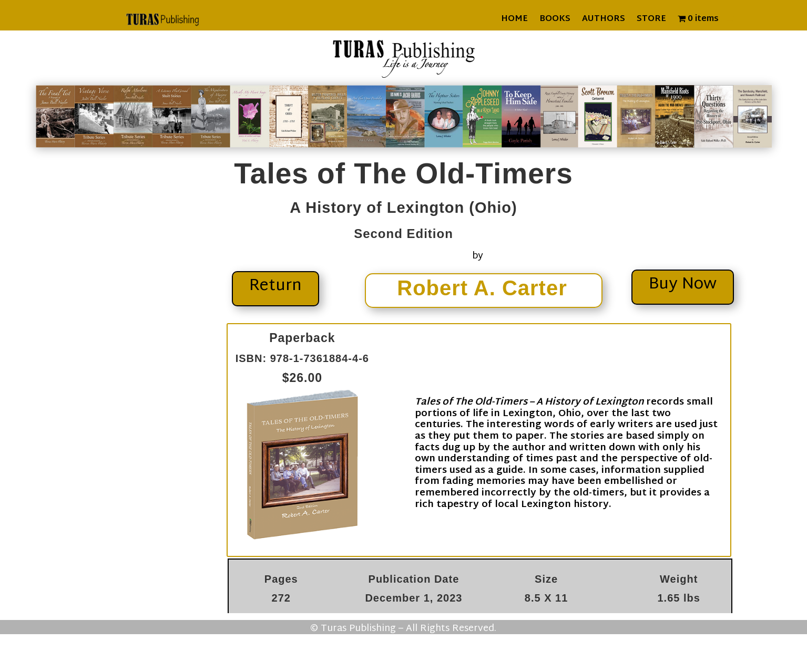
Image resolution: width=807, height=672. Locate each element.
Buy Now (683, 285)
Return (275, 286)
